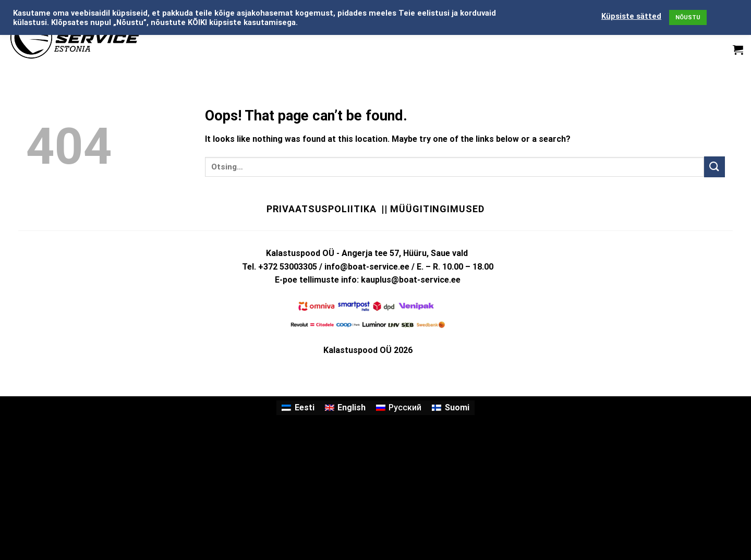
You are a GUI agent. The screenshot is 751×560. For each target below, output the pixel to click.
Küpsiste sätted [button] (631, 16)
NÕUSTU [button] (688, 17)
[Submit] (714, 167)
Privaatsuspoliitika (321, 209)
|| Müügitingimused (433, 209)
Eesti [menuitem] (305, 407)
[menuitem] (298, 408)
